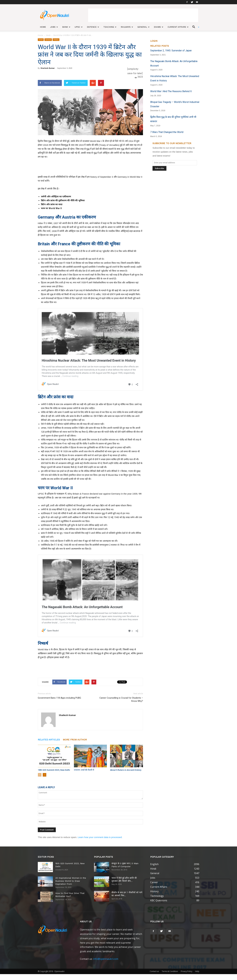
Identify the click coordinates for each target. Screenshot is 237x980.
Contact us (154, 971)
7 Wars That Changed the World (167, 132)
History (56, 40)
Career (154, 882)
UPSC (79, 27)
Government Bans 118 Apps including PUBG (59, 698)
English (154, 864)
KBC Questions (159, 900)
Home (43, 27)
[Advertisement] (143, 15)
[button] (195, 27)
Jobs (54, 27)
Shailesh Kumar (48, 68)
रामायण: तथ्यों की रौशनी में (83, 770)
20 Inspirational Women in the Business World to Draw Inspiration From (71, 881)
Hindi (48, 35)
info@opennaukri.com (106, 959)
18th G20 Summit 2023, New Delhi (53, 770)
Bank (66, 27)
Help (197, 971)
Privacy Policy (187, 971)
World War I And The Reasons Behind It (171, 91)
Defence (93, 27)
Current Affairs (178, 27)
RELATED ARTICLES (49, 740)
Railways (127, 27)
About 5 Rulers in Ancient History (125, 770)
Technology (157, 896)
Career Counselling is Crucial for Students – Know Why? (121, 699)
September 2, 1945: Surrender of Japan (171, 51)
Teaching (110, 27)
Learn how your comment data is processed (100, 837)
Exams (159, 27)
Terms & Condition (170, 971)
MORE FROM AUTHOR (75, 740)
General (143, 27)
